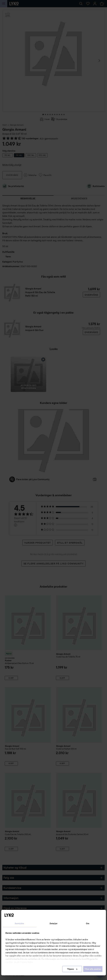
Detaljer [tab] (53, 923)
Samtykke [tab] (19, 923)
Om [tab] (88, 923)
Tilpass (72, 969)
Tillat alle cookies (93, 969)
